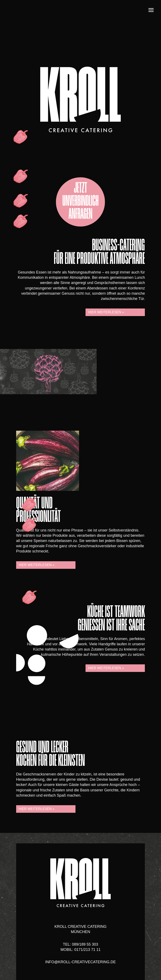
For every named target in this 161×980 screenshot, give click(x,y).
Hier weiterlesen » (106, 312)
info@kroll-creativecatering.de (81, 962)
